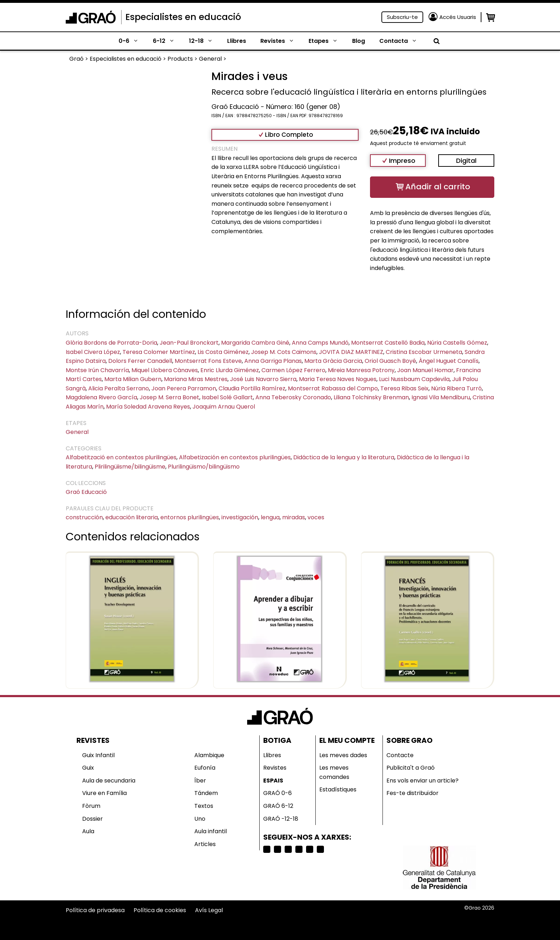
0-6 (132, 41)
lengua (270, 517)
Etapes (327, 41)
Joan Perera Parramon (184, 388)
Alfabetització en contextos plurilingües (121, 457)
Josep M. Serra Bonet (169, 397)
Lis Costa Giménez (223, 352)
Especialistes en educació (183, 17)
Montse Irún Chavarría (97, 370)
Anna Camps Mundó (320, 343)
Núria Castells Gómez (457, 343)
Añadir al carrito (438, 187)
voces (316, 517)
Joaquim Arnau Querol (224, 407)
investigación (240, 517)
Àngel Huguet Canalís (449, 361)
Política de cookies (160, 910)
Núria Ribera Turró (456, 388)
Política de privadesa (95, 910)
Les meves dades (343, 755)
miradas (294, 517)
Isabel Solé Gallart (227, 397)
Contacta (402, 41)
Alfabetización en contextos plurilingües (235, 457)
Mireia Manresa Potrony (361, 370)
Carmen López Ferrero (293, 370)
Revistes (281, 41)
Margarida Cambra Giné (255, 343)
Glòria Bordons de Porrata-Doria (111, 343)
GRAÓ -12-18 (281, 819)
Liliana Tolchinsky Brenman (371, 397)
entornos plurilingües (190, 517)
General (77, 432)
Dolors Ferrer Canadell (140, 361)
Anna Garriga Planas (273, 361)
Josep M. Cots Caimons (284, 352)
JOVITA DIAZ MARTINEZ (351, 352)
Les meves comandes (334, 772)
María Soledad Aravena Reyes (148, 407)
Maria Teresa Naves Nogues (338, 379)
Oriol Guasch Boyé (390, 361)
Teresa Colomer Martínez (159, 352)
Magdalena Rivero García (101, 397)
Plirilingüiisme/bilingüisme (130, 467)
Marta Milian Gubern (133, 379)
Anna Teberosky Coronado (293, 397)
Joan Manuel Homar (425, 370)
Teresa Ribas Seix (404, 388)
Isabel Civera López (93, 352)
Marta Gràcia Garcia (333, 361)
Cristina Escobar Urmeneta (424, 352)
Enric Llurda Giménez (230, 370)
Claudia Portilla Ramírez (252, 388)
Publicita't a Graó (411, 768)
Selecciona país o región (319, 924)
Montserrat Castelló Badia (388, 343)
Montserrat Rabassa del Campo (333, 388)
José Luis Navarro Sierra (263, 379)
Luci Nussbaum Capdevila (414, 379)
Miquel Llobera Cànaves (165, 370)
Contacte (400, 755)
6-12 (167, 41)
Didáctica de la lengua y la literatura (344, 457)
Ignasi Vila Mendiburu (441, 397)
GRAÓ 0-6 (277, 793)
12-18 (204, 41)
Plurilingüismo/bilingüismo (204, 467)
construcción (84, 517)
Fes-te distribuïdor (412, 793)
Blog (359, 41)
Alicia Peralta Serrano (119, 388)
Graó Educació (86, 492)
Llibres (237, 41)
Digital (466, 161)
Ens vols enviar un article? (422, 781)
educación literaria (132, 517)
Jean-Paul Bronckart (189, 343)
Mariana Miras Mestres (196, 379)
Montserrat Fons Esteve (208, 361)
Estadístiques (338, 789)
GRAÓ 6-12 (278, 806)
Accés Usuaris (458, 17)
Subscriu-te (402, 17)
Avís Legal (209, 910)
